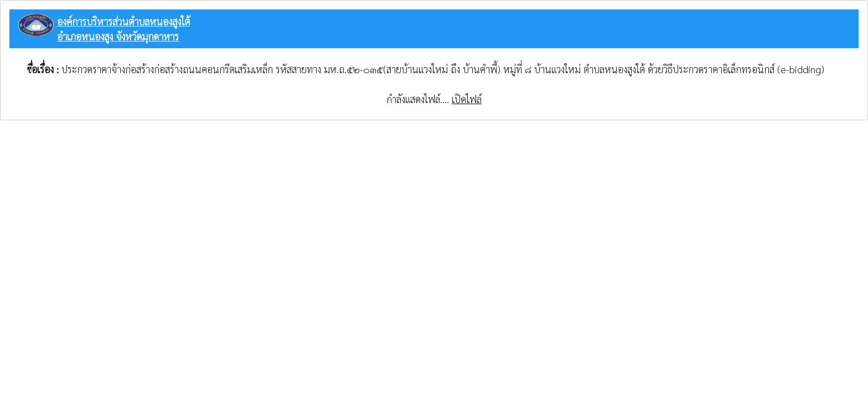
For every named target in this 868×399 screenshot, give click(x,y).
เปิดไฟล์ (467, 99)
